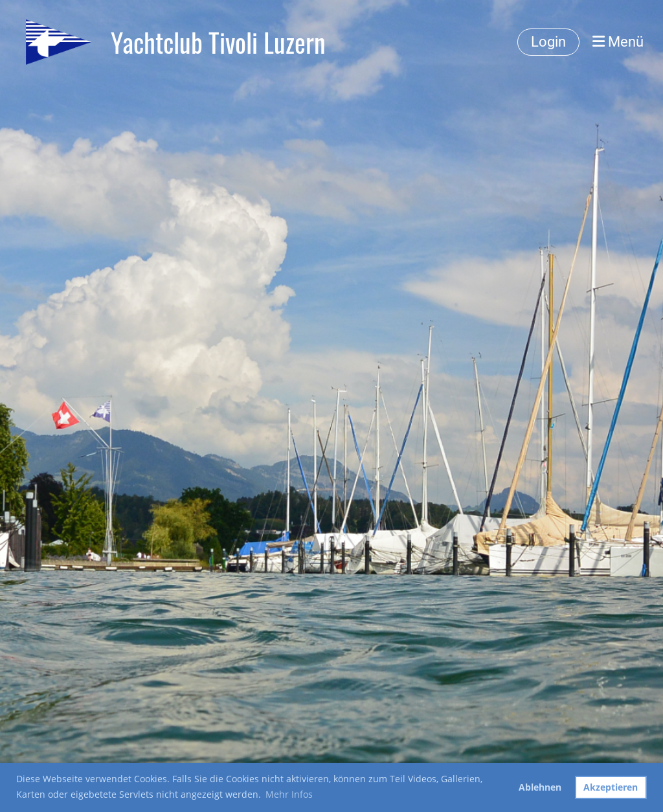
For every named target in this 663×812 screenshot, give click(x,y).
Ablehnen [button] (540, 787)
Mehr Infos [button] (289, 794)
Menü (618, 42)
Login (548, 42)
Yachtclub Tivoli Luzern (218, 42)
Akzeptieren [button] (611, 787)
